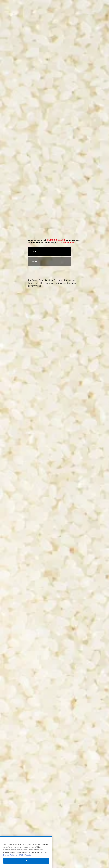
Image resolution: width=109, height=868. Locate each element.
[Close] (49, 856)
